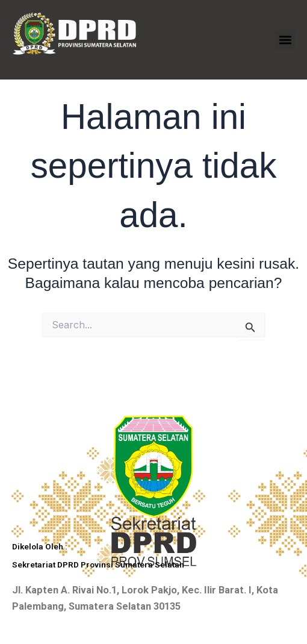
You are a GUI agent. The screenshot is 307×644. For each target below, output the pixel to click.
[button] (285, 39)
